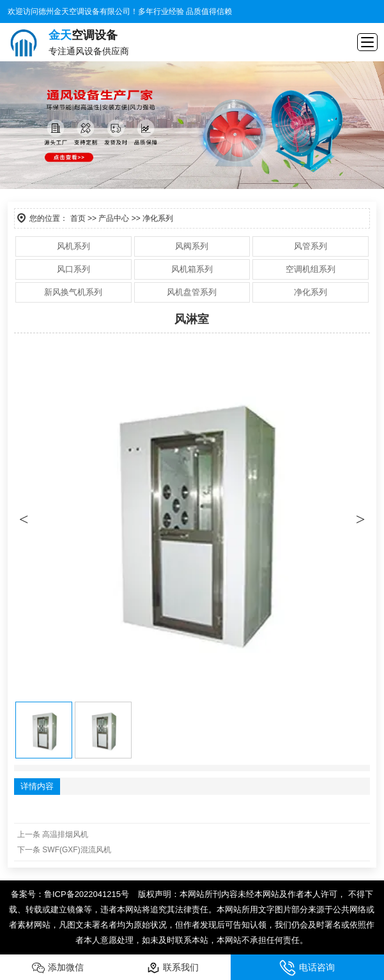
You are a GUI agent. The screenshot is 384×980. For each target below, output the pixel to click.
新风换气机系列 (73, 292)
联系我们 (173, 968)
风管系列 (311, 246)
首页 (78, 218)
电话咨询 (307, 968)
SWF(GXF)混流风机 (76, 850)
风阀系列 (192, 246)
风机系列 (73, 246)
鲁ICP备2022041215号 (87, 894)
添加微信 (58, 968)
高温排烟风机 (65, 834)
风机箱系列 (192, 269)
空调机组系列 (311, 269)
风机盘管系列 (192, 292)
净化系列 (311, 292)
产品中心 (114, 218)
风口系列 (73, 269)
